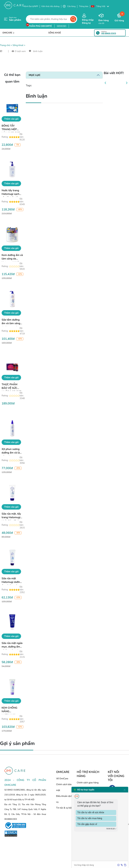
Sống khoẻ (18, 45)
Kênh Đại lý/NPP (31, 6)
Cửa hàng (69, 6)
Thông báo (84, 6)
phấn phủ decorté (40, 26)
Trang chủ (5, 45)
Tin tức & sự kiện (64, 808)
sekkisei (62, 26)
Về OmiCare (62, 779)
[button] (101, 6)
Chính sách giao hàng (88, 783)
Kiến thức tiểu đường (50, 6)
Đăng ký (86, 23)
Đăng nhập (88, 20)
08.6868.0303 (109, 34)
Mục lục (35, 75)
